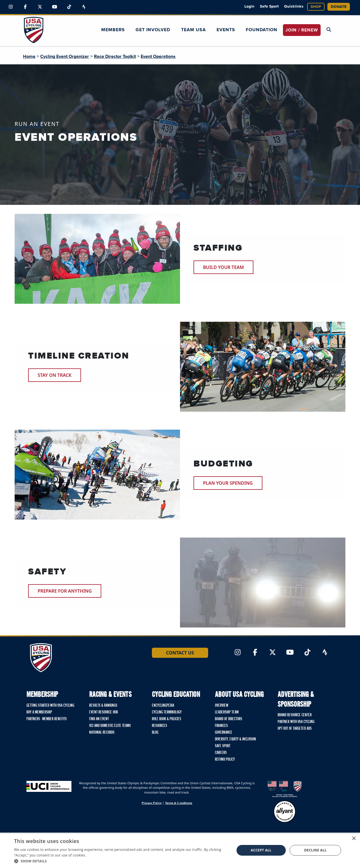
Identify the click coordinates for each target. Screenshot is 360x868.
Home (29, 56)
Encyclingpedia (163, 706)
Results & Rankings (103, 706)
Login (249, 6)
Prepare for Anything (65, 591)
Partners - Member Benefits (47, 719)
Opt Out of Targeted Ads (295, 729)
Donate (339, 7)
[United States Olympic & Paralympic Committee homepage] (285, 789)
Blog (155, 733)
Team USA (193, 30)
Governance (224, 733)
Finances (221, 726)
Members (113, 30)
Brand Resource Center (295, 715)
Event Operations (158, 56)
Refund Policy (225, 760)
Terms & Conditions (179, 803)
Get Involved (153, 30)
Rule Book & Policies (166, 719)
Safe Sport (269, 6)
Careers (221, 753)
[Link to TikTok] (69, 7)
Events (226, 30)
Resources (159, 726)
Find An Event (99, 719)
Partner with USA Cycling (296, 722)
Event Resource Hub (103, 712)
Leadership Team (227, 712)
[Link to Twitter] (40, 7)
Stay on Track (55, 375)
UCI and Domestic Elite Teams (110, 726)
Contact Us (180, 653)
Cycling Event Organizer (65, 56)
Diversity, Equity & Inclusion (235, 739)
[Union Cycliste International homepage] (49, 786)
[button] (121, 861)
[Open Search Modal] (329, 30)
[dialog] (180, 850)
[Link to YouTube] (55, 7)
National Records (102, 733)
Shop (316, 7)
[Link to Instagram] (11, 7)
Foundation (262, 30)
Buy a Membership (39, 712)
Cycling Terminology (167, 712)
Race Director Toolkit (115, 56)
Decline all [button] (316, 850)
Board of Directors (229, 719)
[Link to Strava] (84, 7)
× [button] (354, 839)
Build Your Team (223, 267)
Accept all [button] (261, 850)
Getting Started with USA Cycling (50, 706)
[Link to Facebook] (25, 7)
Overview (222, 706)
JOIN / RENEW (302, 30)
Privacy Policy (152, 803)
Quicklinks (294, 6)
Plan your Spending (228, 483)
